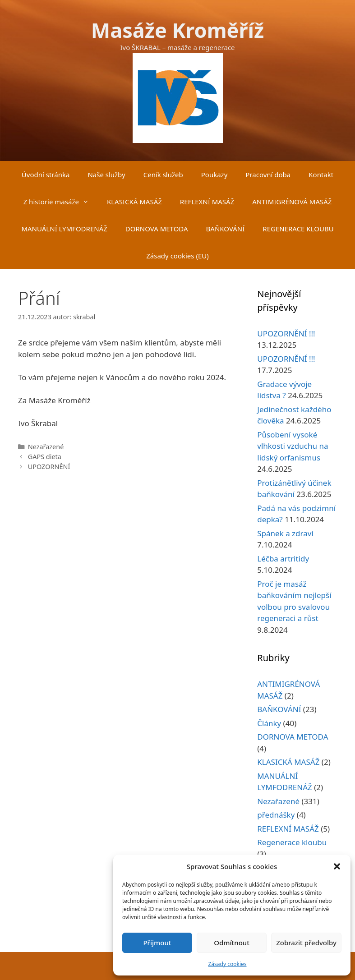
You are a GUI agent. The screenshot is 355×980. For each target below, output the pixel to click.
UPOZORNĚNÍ (49, 467)
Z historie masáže (61, 202)
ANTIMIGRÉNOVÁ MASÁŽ (292, 202)
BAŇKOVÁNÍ (226, 229)
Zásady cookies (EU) (177, 256)
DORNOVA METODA (157, 229)
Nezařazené (46, 447)
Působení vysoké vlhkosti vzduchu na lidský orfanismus (293, 446)
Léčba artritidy (283, 559)
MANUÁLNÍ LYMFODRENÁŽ (64, 229)
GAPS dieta (45, 457)
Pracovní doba (268, 175)
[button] (337, 866)
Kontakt (321, 175)
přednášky (276, 815)
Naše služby (106, 175)
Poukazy (214, 175)
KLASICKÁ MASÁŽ (134, 202)
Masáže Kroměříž (177, 30)
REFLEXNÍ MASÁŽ (207, 202)
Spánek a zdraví (285, 533)
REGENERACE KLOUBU (298, 229)
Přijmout (157, 943)
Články (269, 723)
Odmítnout (232, 943)
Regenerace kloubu (292, 842)
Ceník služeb (163, 175)
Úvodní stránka (46, 175)
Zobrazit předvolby (306, 943)
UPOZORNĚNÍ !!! (286, 334)
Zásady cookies (228, 964)
